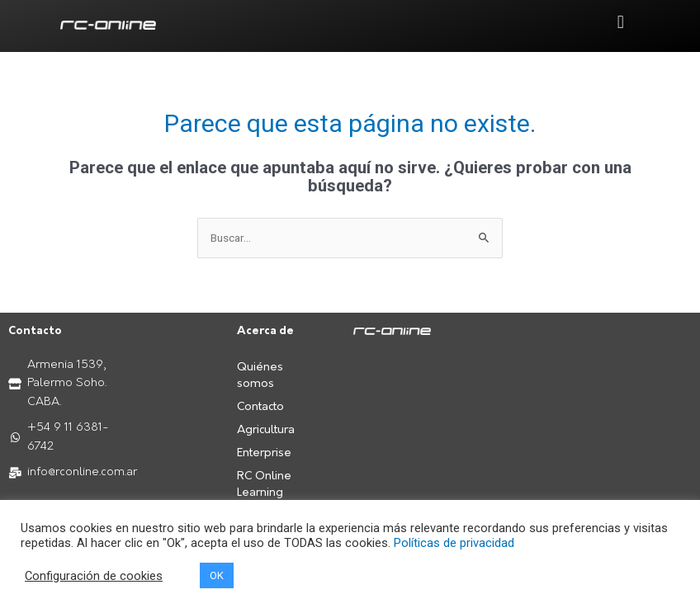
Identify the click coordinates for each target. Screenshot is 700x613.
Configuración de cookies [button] (94, 576)
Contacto (260, 407)
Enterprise (264, 453)
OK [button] (217, 575)
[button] (620, 22)
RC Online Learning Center (264, 493)
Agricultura (266, 430)
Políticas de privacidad (454, 543)
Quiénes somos (260, 376)
